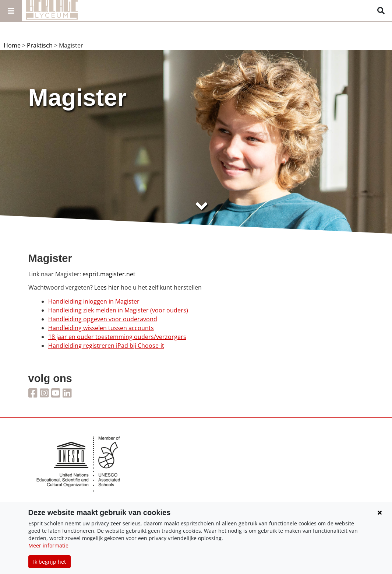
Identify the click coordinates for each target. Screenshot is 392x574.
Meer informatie (48, 545)
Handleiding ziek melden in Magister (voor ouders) (118, 310)
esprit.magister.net (109, 274)
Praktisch (40, 45)
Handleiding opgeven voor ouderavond (103, 319)
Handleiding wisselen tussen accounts (101, 328)
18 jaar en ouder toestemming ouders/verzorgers (117, 337)
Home (12, 45)
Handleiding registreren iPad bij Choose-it (106, 346)
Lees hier (107, 287)
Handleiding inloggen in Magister (94, 301)
